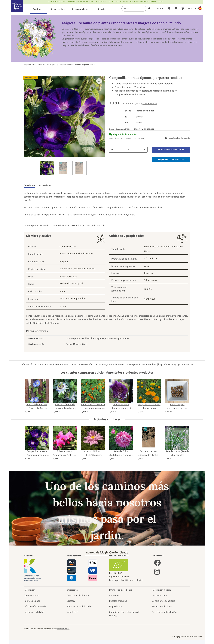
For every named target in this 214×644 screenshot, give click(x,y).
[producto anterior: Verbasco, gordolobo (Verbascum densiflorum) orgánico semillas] (187, 65)
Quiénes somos (32, 595)
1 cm (154, 258)
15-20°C (148, 289)
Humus (148, 251)
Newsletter (72, 612)
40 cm (147, 266)
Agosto (69, 299)
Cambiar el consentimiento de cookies (125, 614)
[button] (169, 9)
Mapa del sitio (116, 607)
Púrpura (64, 262)
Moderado (65, 283)
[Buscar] (134, 9)
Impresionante (159, 595)
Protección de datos (162, 607)
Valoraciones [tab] (45, 185)
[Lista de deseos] (176, 9)
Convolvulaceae (68, 247)
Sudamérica (66, 269)
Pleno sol (149, 273)
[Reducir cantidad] (112, 150)
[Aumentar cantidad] (144, 150)
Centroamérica (80, 269)
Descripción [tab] (29, 185)
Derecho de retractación (164, 612)
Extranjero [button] (140, 138)
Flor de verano (85, 254)
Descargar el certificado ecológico (126, 580)
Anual (62, 292)
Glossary (71, 601)
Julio (62, 299)
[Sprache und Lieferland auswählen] (198, 9)
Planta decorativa (68, 277)
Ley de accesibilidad (34, 612)
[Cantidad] (128, 150)
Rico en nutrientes (161, 247)
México (93, 269)
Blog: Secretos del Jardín (79, 607)
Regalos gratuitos (118, 601)
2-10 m (63, 307)
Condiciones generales (163, 601)
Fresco (147, 247)
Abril (146, 299)
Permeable (177, 247)
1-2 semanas (150, 280)
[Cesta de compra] (187, 9)
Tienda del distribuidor (78, 595)
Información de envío (35, 607)
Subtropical (77, 283)
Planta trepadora (68, 254)
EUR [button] (159, 9)
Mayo (153, 299)
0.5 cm (147, 258)
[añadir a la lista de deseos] (99, 81)
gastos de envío (149, 104)
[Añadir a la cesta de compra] (26, 74)
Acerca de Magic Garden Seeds (107, 552)
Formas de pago (32, 601)
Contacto (114, 595)
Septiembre (80, 299)
